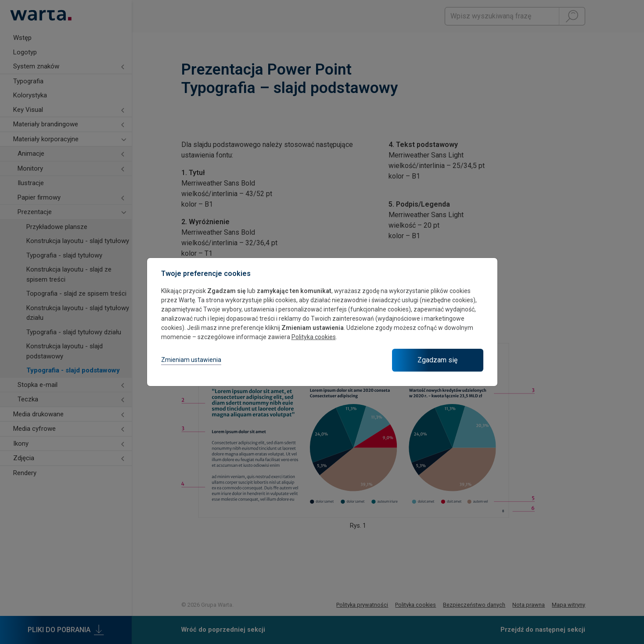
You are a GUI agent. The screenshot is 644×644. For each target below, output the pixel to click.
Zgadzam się (437, 360)
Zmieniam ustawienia (191, 360)
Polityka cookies (314, 337)
